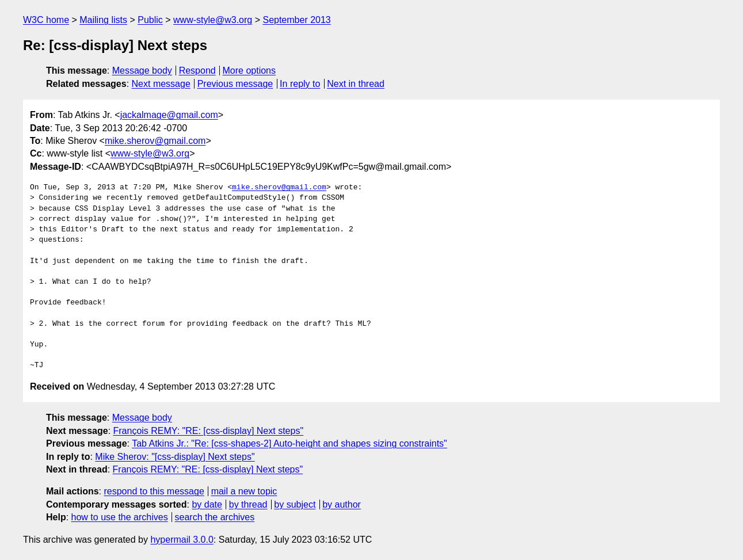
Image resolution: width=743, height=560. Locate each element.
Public (150, 20)
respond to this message (154, 491)
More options (249, 71)
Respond (197, 71)
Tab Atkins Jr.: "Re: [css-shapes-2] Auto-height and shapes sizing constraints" (289, 443)
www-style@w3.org (213, 20)
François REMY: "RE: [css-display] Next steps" (209, 431)
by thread (248, 504)
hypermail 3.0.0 (182, 540)
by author (342, 504)
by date (207, 504)
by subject (295, 504)
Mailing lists (103, 20)
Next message (161, 84)
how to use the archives (120, 517)
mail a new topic (244, 491)
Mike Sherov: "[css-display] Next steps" (175, 457)
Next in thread (356, 84)
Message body (142, 71)
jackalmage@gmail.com (169, 115)
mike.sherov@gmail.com (155, 141)
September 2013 (296, 20)
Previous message (235, 84)
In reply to (300, 84)
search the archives (215, 517)
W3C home (46, 20)
